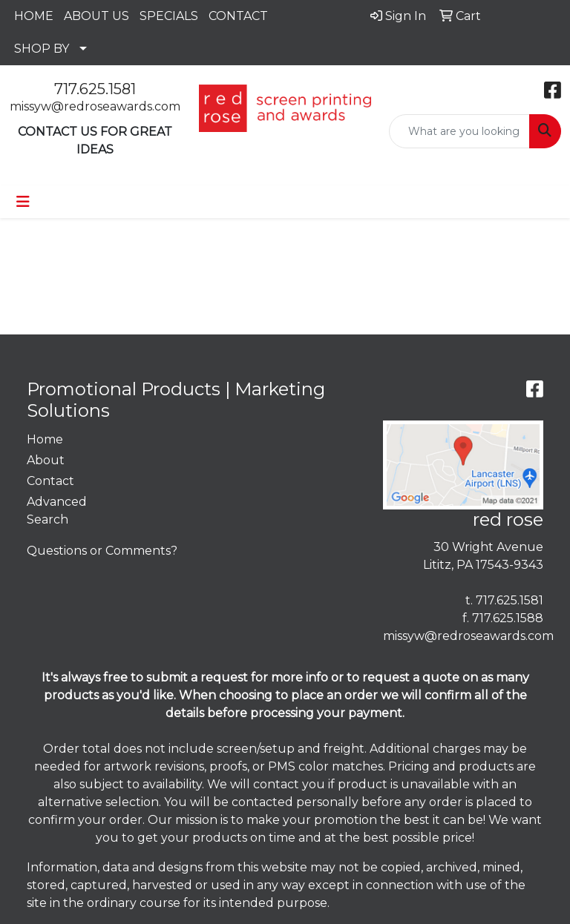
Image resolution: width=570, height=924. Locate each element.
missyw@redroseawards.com (95, 106)
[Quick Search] (459, 131)
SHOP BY (42, 49)
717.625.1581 (95, 89)
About (46, 460)
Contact (50, 481)
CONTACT (238, 16)
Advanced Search (57, 511)
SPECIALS (169, 16)
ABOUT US (96, 16)
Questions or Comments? (102, 551)
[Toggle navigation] (23, 202)
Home (45, 439)
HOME (34, 16)
